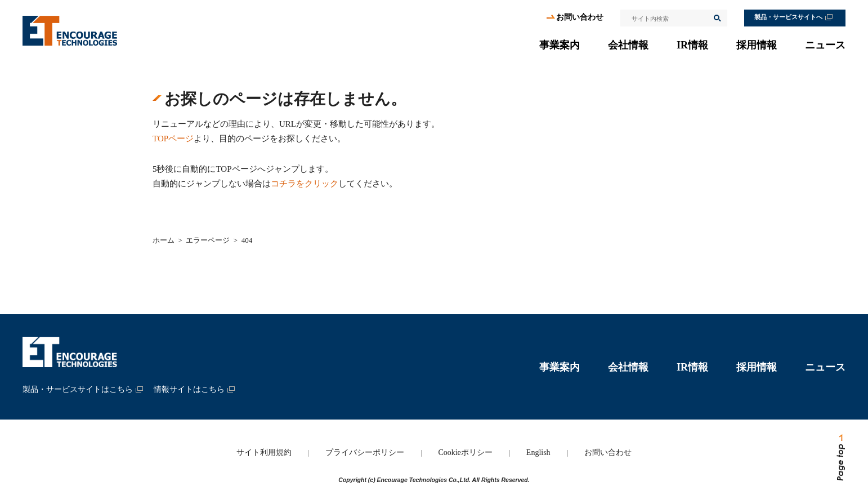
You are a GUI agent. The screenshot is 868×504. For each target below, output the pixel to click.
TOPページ (173, 139)
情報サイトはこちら (189, 389)
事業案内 (560, 45)
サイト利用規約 (264, 452)
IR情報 (692, 45)
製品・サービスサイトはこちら (78, 389)
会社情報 (628, 45)
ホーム (164, 240)
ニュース (825, 45)
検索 (717, 18)
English (538, 452)
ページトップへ (840, 458)
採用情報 (757, 45)
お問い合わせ (580, 17)
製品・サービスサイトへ (788, 17)
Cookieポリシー (465, 452)
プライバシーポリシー (365, 452)
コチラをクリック (305, 184)
